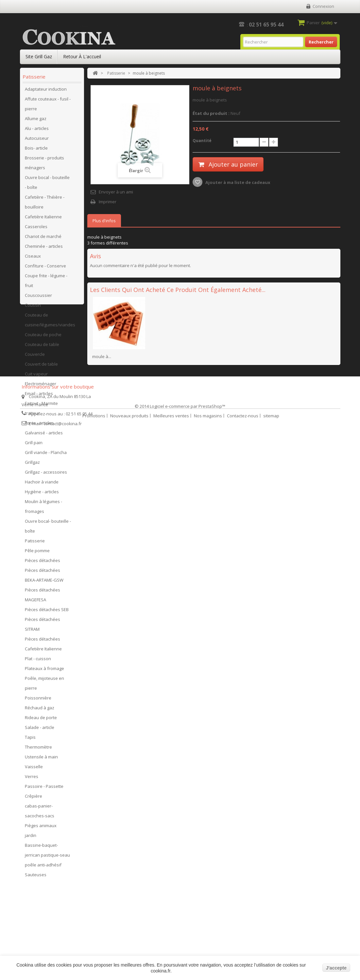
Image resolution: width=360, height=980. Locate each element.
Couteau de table (42, 347)
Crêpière (34, 798)
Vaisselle (34, 769)
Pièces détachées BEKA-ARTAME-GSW (44, 577)
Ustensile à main (41, 759)
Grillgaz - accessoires (46, 474)
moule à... (102, 356)
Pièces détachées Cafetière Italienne (43, 646)
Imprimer (108, 202)
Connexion (323, 6)
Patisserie (35, 543)
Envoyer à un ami (116, 192)
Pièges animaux (41, 828)
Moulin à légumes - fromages (43, 509)
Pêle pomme (37, 553)
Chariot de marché (43, 239)
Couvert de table (41, 366)
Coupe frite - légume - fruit (46, 283)
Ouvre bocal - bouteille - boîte (47, 185)
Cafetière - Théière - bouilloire (45, 204)
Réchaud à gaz (40, 710)
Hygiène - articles (42, 494)
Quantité (202, 141)
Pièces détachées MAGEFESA (43, 597)
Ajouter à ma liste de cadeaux (237, 182)
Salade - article (40, 730)
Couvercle (35, 356)
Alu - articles (37, 131)
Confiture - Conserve (45, 268)
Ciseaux (33, 258)
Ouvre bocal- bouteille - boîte (48, 528)
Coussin (33, 307)
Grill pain (34, 445)
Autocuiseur (37, 140)
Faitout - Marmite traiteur (41, 410)
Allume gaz (36, 121)
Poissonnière (38, 700)
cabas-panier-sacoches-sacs (40, 813)
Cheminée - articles (44, 248)
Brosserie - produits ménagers (44, 165)
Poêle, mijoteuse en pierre (44, 685)
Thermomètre (38, 749)
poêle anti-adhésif (43, 867)
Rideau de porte (41, 720)
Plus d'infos (104, 221)
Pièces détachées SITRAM (43, 626)
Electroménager (41, 386)
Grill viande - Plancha (46, 455)
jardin (31, 838)
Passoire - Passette (44, 789)
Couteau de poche (43, 337)
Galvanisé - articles (44, 435)
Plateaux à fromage (44, 671)
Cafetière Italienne (43, 219)
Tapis (30, 739)
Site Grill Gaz (39, 56)
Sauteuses (36, 877)
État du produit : (211, 113)
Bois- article (36, 150)
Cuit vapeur (36, 376)
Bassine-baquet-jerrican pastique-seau (47, 852)
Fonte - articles (39, 425)
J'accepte (336, 968)
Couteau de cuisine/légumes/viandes (50, 322)
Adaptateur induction (46, 91)
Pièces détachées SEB (47, 612)
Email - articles (39, 396)
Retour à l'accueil (82, 56)
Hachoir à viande (42, 484)
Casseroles (36, 229)
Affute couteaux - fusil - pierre (48, 106)
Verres (32, 779)
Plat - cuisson (38, 661)
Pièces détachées (43, 563)
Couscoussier (38, 298)
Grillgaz (32, 464)
